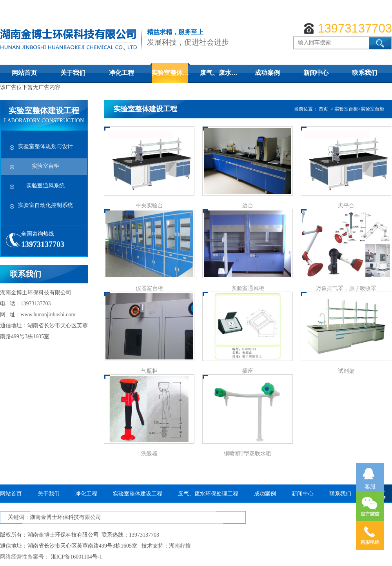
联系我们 (365, 73)
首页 (323, 109)
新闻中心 (316, 73)
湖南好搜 (180, 546)
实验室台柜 (45, 166)
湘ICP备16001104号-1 (77, 557)
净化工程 (122, 73)
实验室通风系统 (45, 186)
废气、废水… (219, 73)
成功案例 (267, 73)
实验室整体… (170, 73)
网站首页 (24, 73)
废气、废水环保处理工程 (208, 494)
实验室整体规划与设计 (45, 146)
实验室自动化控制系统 (45, 205)
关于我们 (73, 73)
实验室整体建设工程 (138, 494)
